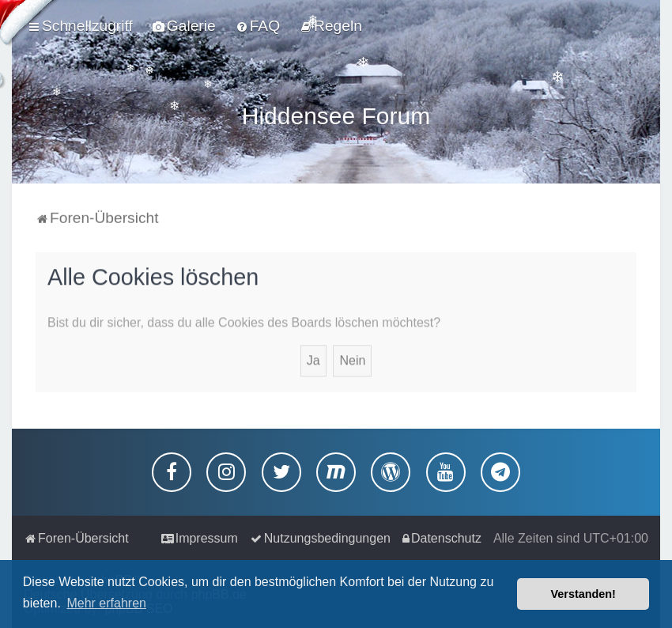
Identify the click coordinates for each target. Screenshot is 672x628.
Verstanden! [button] (583, 594)
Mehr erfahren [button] (106, 603)
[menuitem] (184, 26)
